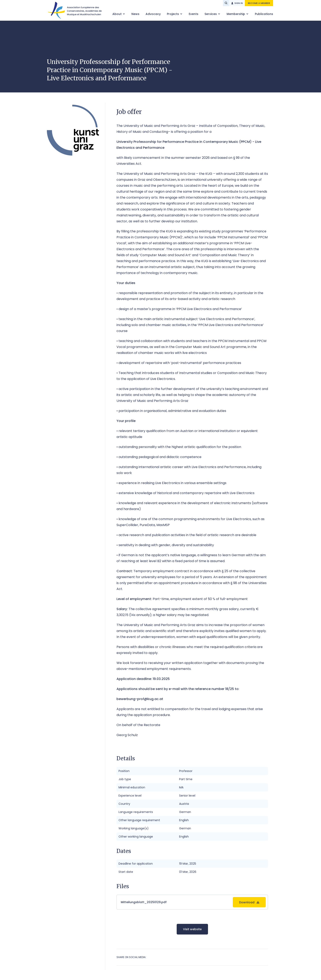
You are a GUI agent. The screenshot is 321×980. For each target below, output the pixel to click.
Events (194, 14)
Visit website (192, 929)
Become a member (259, 3)
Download (247, 902)
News (135, 14)
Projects (173, 14)
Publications (264, 14)
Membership (236, 14)
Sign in (239, 3)
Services (211, 14)
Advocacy (153, 14)
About (117, 14)
